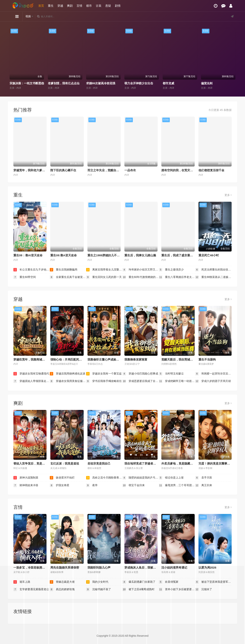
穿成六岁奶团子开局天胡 (213, 381)
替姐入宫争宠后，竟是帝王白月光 (35, 463)
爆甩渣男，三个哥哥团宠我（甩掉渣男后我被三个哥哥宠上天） (177, 485)
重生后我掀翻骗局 (64, 270)
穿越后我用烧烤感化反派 (68, 374)
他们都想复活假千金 (211, 170)
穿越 (60, 6)
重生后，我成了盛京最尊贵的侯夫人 (184, 255)
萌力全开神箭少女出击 (139, 83)
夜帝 (92, 485)
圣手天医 (204, 478)
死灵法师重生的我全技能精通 (213, 270)
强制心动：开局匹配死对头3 (68, 359)
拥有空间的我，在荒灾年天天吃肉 (183, 170)
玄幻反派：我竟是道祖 (65, 463)
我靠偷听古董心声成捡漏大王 (106, 359)
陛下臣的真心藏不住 (63, 170)
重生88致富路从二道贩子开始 (213, 277)
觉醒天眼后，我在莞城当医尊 (180, 359)
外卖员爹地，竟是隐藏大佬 (179, 463)
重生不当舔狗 (207, 359)
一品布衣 (130, 170)
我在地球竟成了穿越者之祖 (142, 463)
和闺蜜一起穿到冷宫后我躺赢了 (213, 374)
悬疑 (108, 6)
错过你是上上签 (171, 478)
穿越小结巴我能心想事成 (140, 374)
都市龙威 (168, 83)
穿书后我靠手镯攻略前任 (104, 381)
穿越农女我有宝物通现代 (31, 374)
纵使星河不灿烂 (62, 478)
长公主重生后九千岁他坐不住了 (32, 270)
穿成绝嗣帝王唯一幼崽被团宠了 (177, 381)
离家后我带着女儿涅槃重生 (104, 270)
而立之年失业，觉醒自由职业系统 (109, 170)
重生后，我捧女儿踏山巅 (140, 255)
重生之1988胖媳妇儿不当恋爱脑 (108, 255)
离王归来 (204, 485)
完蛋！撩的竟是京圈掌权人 (216, 463)
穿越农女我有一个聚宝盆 (104, 374)
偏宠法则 (207, 83)
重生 (51, 6)
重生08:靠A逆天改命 (64, 255)
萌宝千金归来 (134, 485)
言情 (79, 6)
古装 (99, 6)
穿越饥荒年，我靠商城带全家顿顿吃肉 (38, 359)
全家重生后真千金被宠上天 (68, 277)
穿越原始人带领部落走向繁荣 (32, 381)
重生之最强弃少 (171, 270)
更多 (228, 195)
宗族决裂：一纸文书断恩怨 (27, 83)
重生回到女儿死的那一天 (104, 277)
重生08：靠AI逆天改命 (28, 255)
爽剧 (70, 6)
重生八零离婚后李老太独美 (177, 277)
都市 (89, 6)
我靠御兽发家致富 (136, 359)
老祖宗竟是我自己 (99, 463)
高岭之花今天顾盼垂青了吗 (104, 478)
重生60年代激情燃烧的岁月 (141, 277)
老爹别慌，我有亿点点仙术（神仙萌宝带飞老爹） (79, 83)
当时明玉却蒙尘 (171, 374)
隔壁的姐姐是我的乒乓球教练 (141, 478)
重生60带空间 (25, 277)
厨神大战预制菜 (26, 478)
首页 (41, 6)
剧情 (118, 6)
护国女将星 (60, 485)
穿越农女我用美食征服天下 (68, 381)
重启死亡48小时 (209, 255)
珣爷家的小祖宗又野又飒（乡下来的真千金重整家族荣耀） (141, 270)
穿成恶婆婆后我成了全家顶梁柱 (141, 381)
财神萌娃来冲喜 (26, 485)
